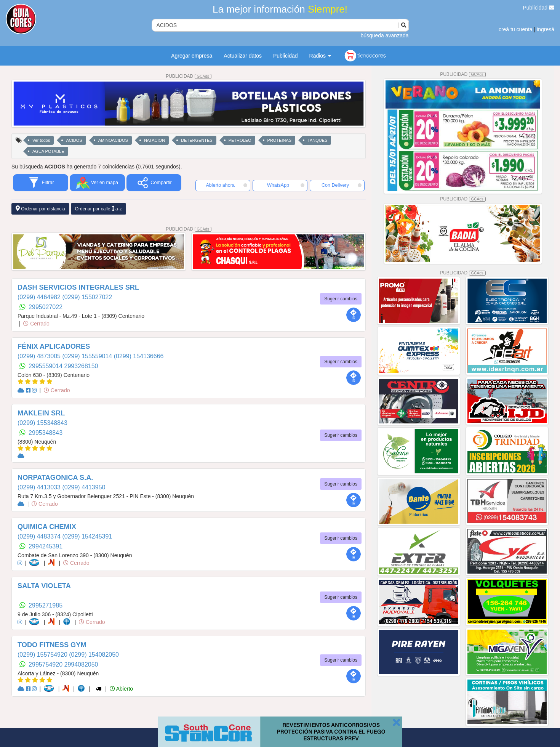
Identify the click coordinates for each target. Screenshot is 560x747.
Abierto (121, 689)
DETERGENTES (197, 140)
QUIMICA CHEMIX (47, 527)
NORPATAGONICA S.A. (55, 478)
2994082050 (81, 664)
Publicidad (539, 8)
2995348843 (46, 433)
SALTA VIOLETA (44, 586)
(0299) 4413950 (84, 487)
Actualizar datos (243, 56)
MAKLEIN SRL (41, 413)
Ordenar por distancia (40, 209)
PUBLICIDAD (189, 76)
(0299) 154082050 (94, 655)
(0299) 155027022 (87, 297)
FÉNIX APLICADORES (54, 346)
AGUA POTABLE (48, 151)
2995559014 (46, 366)
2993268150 (81, 366)
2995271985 (46, 605)
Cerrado (36, 324)
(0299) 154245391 (87, 536)
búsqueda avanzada (384, 35)
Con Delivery (342, 185)
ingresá (546, 29)
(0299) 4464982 (40, 297)
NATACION (154, 140)
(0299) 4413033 (40, 487)
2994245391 (46, 546)
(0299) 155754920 (43, 655)
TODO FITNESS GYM (52, 645)
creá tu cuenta (516, 29)
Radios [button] (320, 56)
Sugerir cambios (341, 299)
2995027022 (46, 307)
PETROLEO (240, 140)
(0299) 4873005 (40, 356)
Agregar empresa (192, 56)
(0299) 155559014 (88, 356)
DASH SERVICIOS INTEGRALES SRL (78, 287)
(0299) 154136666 (139, 356)
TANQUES (317, 140)
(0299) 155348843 (42, 423)
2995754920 (46, 664)
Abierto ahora (226, 185)
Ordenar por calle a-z (98, 209)
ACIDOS (74, 140)
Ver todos (41, 140)
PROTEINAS (280, 140)
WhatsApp (286, 185)
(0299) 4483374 (40, 536)
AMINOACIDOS (113, 140)
